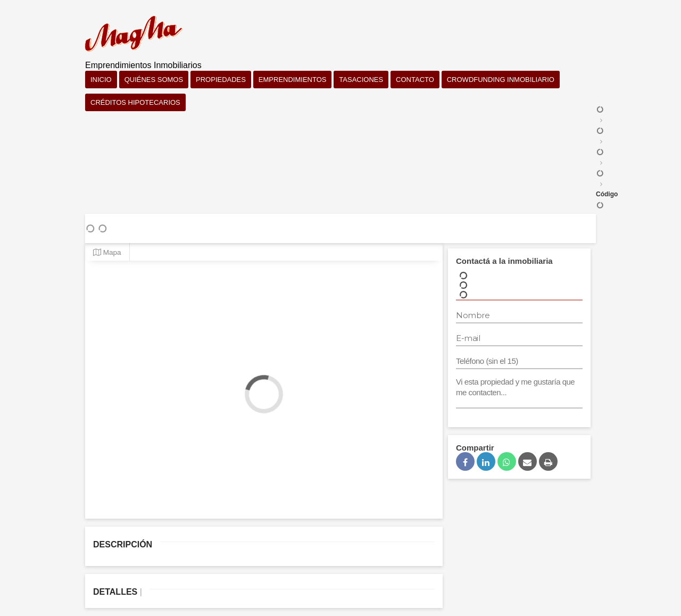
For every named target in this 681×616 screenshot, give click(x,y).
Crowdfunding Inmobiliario (501, 80)
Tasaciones (361, 80)
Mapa (107, 252)
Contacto (415, 80)
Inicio (101, 80)
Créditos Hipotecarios (135, 102)
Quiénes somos (154, 80)
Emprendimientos (293, 80)
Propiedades (221, 80)
